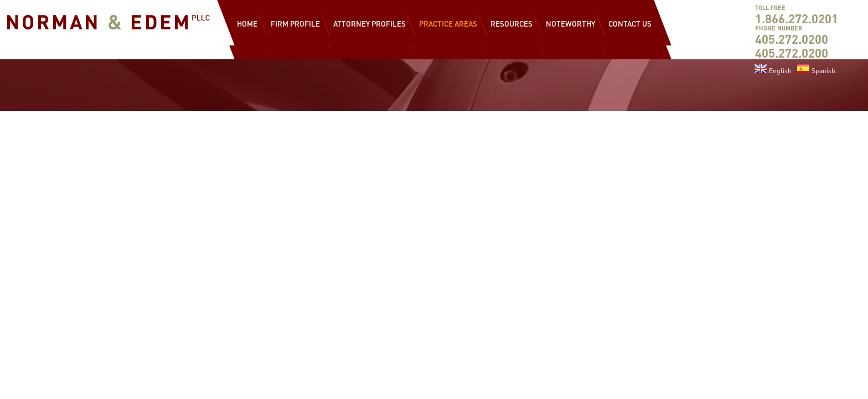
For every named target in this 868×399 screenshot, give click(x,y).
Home (247, 24)
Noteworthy (570, 24)
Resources (512, 24)
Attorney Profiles (370, 24)
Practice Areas (448, 24)
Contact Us (630, 24)
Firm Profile (295, 24)
